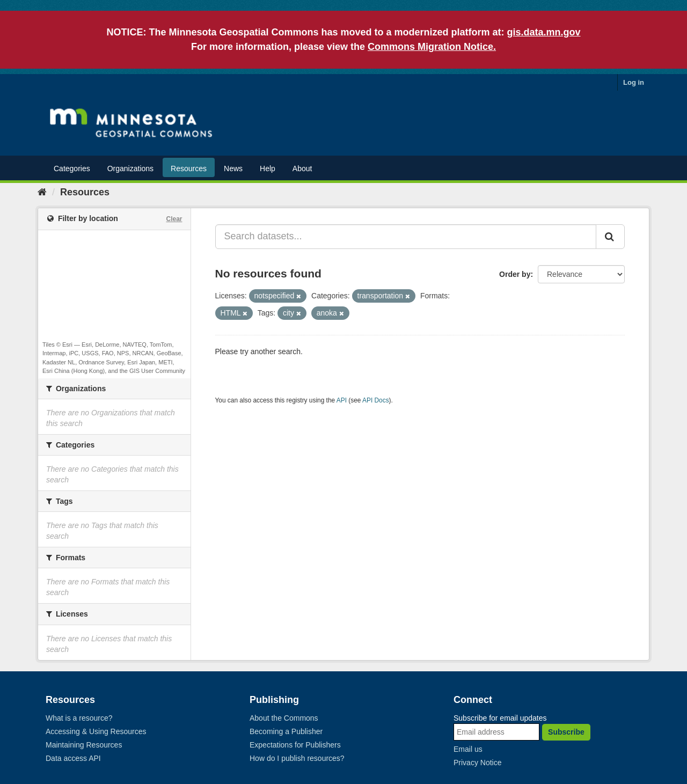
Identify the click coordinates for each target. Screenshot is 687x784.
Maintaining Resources (84, 745)
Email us (468, 749)
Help (268, 168)
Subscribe (566, 732)
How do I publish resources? (297, 758)
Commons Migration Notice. (432, 47)
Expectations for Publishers (295, 745)
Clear (174, 219)
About (302, 168)
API (342, 400)
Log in (634, 82)
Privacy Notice (477, 763)
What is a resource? (79, 718)
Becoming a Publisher (286, 731)
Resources (189, 168)
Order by (515, 274)
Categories (72, 168)
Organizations (130, 168)
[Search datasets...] (406, 237)
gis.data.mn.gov (544, 32)
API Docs (376, 400)
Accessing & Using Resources (96, 731)
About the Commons (284, 718)
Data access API (73, 758)
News (233, 168)
